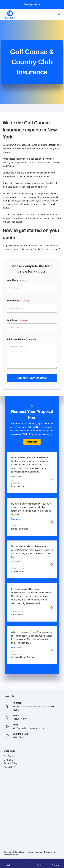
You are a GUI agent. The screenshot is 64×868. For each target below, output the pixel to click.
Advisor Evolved (11, 855)
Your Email (17, 320)
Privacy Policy (11, 763)
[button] (32, 442)
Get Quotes (9, 756)
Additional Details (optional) (21, 339)
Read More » (16, 476)
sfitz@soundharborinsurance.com (29, 728)
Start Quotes (32, 4)
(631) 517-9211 (20, 719)
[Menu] (59, 14)
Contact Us (9, 760)
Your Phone (18, 301)
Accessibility (10, 767)
